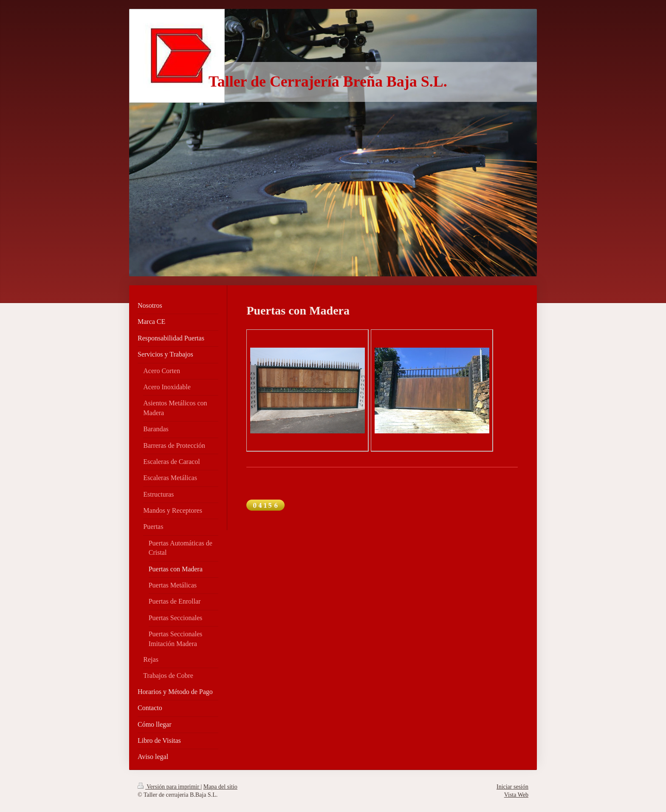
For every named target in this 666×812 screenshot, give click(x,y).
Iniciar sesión (512, 787)
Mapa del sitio (220, 787)
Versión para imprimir (169, 787)
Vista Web (516, 795)
